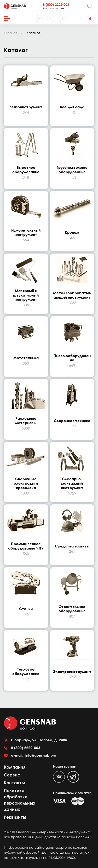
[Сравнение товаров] (62, 19)
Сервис (12, 775)
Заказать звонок (54, 8)
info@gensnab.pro (40, 755)
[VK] (59, 777)
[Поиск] (90, 6)
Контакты (14, 783)
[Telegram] (73, 777)
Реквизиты (15, 817)
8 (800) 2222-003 (56, 4)
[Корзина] (39, 19)
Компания (15, 767)
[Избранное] (51, 19)
